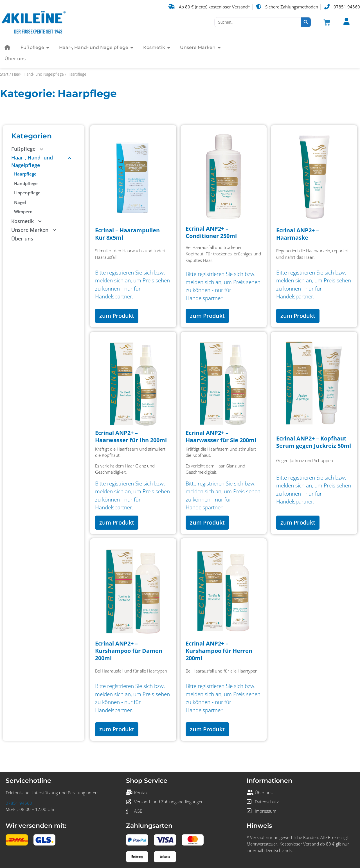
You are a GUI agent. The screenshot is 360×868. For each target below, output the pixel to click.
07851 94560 (19, 803)
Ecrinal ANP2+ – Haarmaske (298, 234)
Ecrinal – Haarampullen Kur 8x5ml (127, 234)
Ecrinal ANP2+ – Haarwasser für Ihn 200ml (131, 436)
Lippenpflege (27, 193)
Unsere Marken (36, 230)
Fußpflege (30, 149)
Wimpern (23, 212)
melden (104, 280)
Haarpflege (25, 174)
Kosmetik (29, 221)
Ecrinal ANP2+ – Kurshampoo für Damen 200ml (129, 651)
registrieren (121, 273)
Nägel (20, 202)
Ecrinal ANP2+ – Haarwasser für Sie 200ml (221, 436)
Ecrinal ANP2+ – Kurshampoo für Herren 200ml (219, 651)
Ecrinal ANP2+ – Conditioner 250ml (211, 232)
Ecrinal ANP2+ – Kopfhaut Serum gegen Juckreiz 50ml (314, 442)
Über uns (22, 239)
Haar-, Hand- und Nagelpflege (38, 74)
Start (4, 74)
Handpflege (26, 183)
